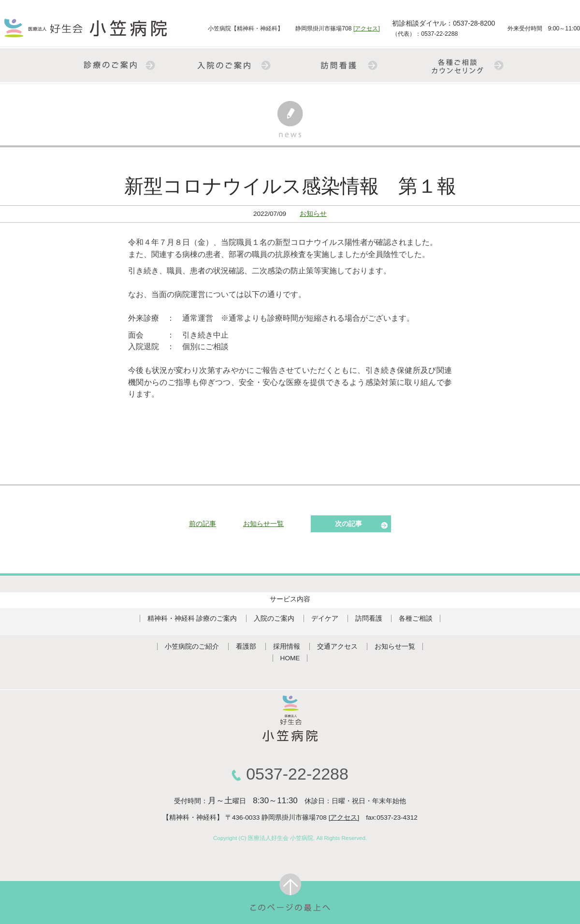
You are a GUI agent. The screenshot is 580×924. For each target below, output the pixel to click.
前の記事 (203, 524)
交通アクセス (337, 647)
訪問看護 (369, 618)
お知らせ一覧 (263, 524)
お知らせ (313, 214)
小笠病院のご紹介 (192, 647)
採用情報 (287, 647)
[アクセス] (367, 28)
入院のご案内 (274, 618)
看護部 (246, 647)
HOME (290, 658)
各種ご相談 (416, 618)
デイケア (325, 618)
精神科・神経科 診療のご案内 (192, 618)
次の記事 (348, 524)
